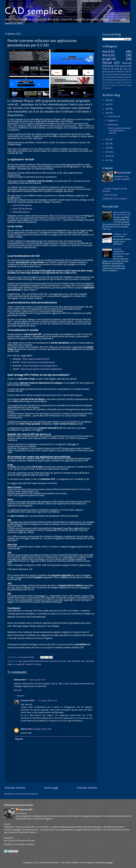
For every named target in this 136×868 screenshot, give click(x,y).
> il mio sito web (110, 195)
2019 (108, 152)
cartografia (127, 77)
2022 (108, 139)
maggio (111, 120)
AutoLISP (106, 69)
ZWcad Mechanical (21, 212)
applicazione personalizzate (35, 661)
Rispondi (18, 690)
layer (112, 72)
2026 (108, 100)
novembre (112, 116)
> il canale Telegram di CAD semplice (115, 190)
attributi (126, 74)
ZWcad (38, 664)
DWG (117, 69)
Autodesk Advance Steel (69, 218)
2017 (108, 160)
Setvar (110, 66)
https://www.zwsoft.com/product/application (41, 369)
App (20, 661)
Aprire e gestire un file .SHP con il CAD (122, 213)
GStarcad (76, 661)
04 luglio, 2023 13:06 (42, 729)
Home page (51, 788)
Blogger (109, 863)
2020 (108, 148)
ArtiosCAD (59, 216)
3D (106, 72)
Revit (107, 74)
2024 (108, 109)
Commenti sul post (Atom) (26, 794)
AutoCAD (53, 661)
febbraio (112, 125)
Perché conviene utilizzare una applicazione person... (119, 130)
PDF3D (127, 83)
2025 (108, 104)
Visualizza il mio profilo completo (19, 844)
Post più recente (15, 788)
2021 (108, 144)
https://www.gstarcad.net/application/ (40, 366)
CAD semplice (34, 12)
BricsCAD (62, 661)
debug (107, 88)
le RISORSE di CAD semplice (115, 199)
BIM (118, 72)
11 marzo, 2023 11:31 (36, 680)
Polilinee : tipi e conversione (120, 235)
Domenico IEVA (27, 701)
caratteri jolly (115, 77)
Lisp (83, 661)
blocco (105, 77)
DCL (112, 83)
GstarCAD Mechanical (22, 209)
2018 (108, 156)
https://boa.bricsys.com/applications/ (38, 362)
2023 (108, 113)
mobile (107, 80)
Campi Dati (127, 69)
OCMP (119, 83)
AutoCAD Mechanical (22, 205)
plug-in (11, 664)
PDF (130, 72)
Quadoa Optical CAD (51, 220)
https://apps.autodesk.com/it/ (36, 359)
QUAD (113, 85)
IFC (124, 72)
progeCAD (19, 664)
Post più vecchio (87, 788)
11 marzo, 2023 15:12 (48, 701)
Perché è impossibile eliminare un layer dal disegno (121, 253)
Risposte (21, 696)
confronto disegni (125, 85)
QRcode (105, 85)
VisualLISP (30, 664)
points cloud (118, 80)
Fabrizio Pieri (26, 729)
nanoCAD (90, 661)
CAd (69, 661)
